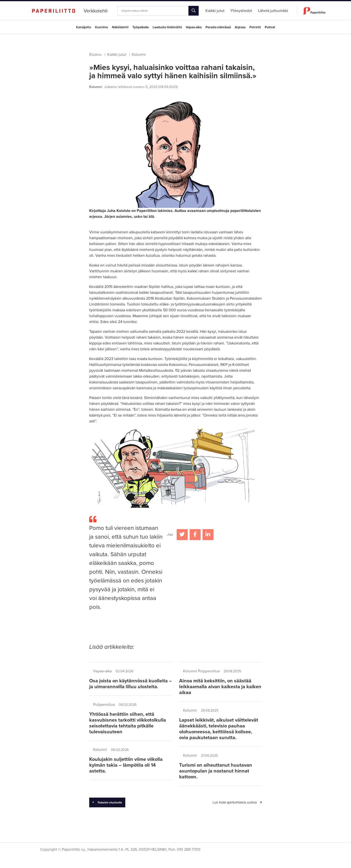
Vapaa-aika (194, 27)
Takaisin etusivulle (107, 802)
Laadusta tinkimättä (167, 27)
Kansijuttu (84, 27)
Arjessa (240, 27)
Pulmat (270, 27)
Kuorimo (102, 27)
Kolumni (139, 55)
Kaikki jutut (117, 55)
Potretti (255, 27)
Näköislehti (120, 27)
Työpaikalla (141, 27)
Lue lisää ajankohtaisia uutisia (237, 802)
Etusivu (95, 55)
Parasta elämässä (218, 27)
